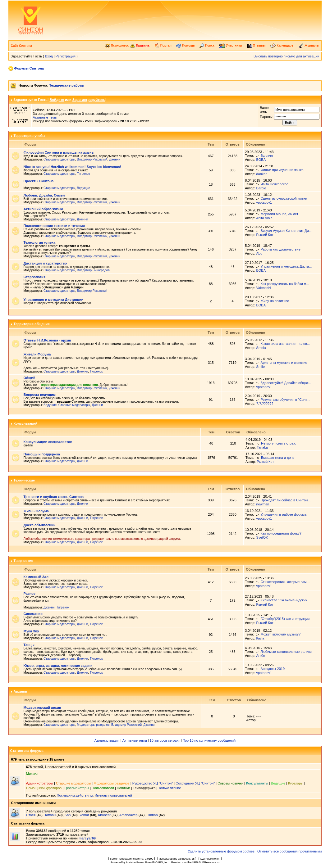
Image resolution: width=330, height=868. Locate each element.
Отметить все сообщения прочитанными (289, 851)
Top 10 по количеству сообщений (209, 740)
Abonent (104, 815)
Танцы (29, 645)
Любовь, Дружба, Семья (44, 195)
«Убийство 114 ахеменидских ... (286, 600)
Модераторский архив (42, 708)
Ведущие (84, 188)
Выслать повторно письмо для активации (286, 56)
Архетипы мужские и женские (284, 363)
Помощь (186, 45)
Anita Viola (264, 218)
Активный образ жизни (43, 209)
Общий (30, 378)
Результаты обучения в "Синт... (285, 400)
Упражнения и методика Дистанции (54, 300)
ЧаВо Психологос (274, 184)
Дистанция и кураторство (45, 263)
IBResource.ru (210, 862)
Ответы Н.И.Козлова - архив (47, 340)
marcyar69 (87, 838)
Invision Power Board (139, 862)
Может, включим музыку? (280, 634)
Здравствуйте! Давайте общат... (286, 383)
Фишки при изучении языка (282, 170)
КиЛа (260, 638)
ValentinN (263, 288)
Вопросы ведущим (40, 395)
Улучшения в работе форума (284, 514)
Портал (163, 45)
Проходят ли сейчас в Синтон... (286, 500)
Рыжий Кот (265, 235)
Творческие (23, 561)
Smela (261, 348)
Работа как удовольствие (280, 249)
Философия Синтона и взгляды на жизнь (59, 152)
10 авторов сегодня (165, 740)
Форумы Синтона (29, 68)
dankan (262, 174)
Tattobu (50, 815)
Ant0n (261, 656)
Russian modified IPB (185, 862)
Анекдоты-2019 (273, 669)
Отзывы (256, 45)
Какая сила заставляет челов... (285, 344)
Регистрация (66, 56)
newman (263, 504)
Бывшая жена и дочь (278, 458)
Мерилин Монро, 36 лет (279, 214)
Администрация (107, 740)
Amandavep (128, 815)
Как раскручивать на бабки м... (285, 284)
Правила (140, 45)
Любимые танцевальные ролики (286, 652)
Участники (230, 45)
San (68, 815)
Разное (30, 594)
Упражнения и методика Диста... (286, 266)
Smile (261, 367)
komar (84, 815)
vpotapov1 (264, 202)
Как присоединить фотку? (281, 533)
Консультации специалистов (48, 442)
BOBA (261, 160)
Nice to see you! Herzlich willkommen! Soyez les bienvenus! (72, 167)
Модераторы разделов (93, 725)
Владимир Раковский (92, 159)
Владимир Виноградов (93, 270)
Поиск (207, 45)
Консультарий (26, 423)
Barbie (261, 188)
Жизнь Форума (36, 511)
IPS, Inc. (163, 862)
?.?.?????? (265, 404)
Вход (49, 56)
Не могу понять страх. (279, 443)
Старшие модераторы (59, 159)
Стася (31, 815)
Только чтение (170, 788)
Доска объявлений (40, 525)
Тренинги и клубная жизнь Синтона (54, 497)
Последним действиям (75, 795)
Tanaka (262, 447)
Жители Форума (37, 354)
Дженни (115, 159)
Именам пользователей (113, 795)
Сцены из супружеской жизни (284, 198)
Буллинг (267, 156)
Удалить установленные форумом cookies (221, 851)
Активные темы (45, 117)
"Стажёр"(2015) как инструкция (285, 619)
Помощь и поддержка (42, 454)
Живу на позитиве (275, 301)
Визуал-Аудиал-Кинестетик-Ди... (286, 231)
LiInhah (152, 815)
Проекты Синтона (39, 181)
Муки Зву (31, 631)
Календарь (282, 45)
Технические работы (66, 85)
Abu (259, 253)
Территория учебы (30, 136)
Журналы (309, 45)
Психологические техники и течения (54, 226)
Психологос (117, 45)
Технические (24, 480)
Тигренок (83, 174)
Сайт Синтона (22, 46)
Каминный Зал (36, 577)
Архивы (21, 691)
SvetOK (262, 537)
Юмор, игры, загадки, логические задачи (58, 666)
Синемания (33, 614)
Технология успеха (40, 242)
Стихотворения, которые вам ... (285, 582)
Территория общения (32, 324)
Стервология (35, 277)
